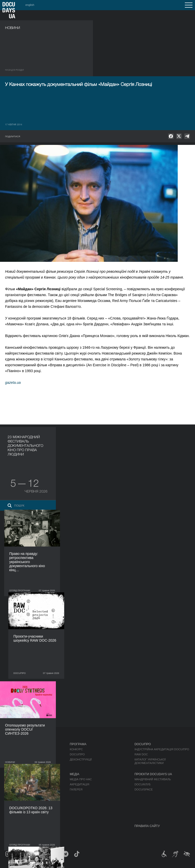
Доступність (15, 800)
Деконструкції (81, 759)
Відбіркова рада (17, 784)
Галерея (76, 789)
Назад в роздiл (14, 70)
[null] (171, 136)
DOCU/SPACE (144, 789)
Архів (9, 815)
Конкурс (76, 749)
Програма (78, 744)
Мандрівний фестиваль (153, 779)
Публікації (13, 749)
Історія (11, 810)
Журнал (12, 744)
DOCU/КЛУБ (143, 784)
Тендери (12, 805)
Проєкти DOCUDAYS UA (153, 774)
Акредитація (80, 784)
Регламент (13, 779)
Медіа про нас (81, 779)
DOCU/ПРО (77, 754)
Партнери (13, 795)
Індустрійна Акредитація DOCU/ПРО (162, 749)
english (30, 5)
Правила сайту (147, 826)
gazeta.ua (13, 383)
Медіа (75, 774)
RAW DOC (141, 754)
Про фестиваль (18, 774)
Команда (12, 789)
